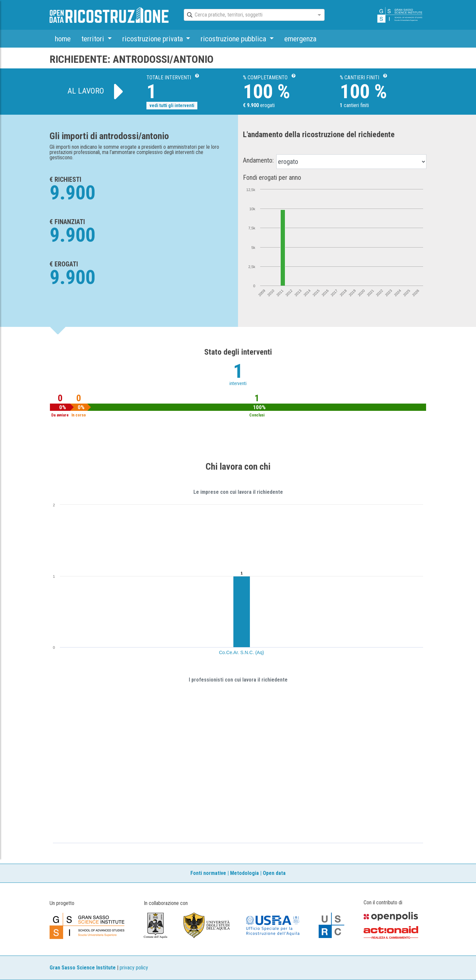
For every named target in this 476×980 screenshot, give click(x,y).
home (63, 39)
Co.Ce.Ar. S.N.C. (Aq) (242, 652)
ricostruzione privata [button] (153, 39)
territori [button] (94, 39)
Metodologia (244, 873)
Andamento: (258, 160)
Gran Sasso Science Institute (83, 968)
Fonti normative (208, 873)
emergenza (300, 39)
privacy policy (134, 968)
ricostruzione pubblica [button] (234, 39)
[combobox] (248, 15)
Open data (274, 873)
